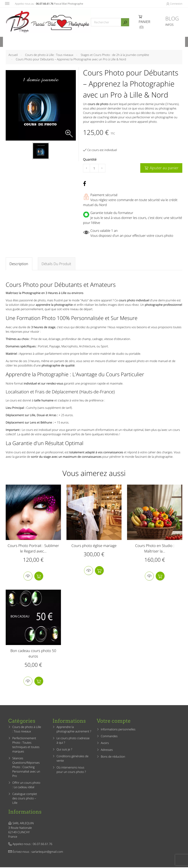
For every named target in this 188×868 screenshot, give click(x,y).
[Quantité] (94, 168)
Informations (25, 813)
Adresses (107, 751)
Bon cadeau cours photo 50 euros (33, 654)
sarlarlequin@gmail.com (47, 852)
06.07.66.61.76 (45, 4)
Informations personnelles (118, 730)
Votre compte (114, 722)
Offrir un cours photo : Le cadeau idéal (26, 786)
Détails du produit (57, 264)
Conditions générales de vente (73, 759)
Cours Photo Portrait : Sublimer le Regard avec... (33, 549)
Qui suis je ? (64, 750)
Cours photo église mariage (94, 546)
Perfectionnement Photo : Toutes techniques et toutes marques (26, 746)
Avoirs (105, 744)
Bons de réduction (113, 757)
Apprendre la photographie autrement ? (74, 730)
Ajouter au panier (161, 168)
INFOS (170, 25)
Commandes (109, 737)
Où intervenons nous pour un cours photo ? (71, 770)
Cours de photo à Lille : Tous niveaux (27, 730)
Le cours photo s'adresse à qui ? (73, 741)
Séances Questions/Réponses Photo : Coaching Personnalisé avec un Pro (26, 768)
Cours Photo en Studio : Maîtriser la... (155, 549)
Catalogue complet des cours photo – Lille (25, 799)
